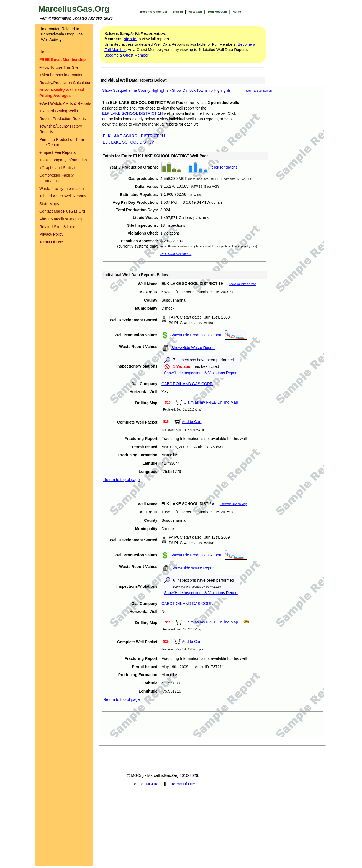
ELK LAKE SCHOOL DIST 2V (128, 142)
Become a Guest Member (126, 55)
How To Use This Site (59, 67)
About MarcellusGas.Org (61, 219)
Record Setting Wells (59, 111)
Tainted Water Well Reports (63, 196)
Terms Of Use (51, 242)
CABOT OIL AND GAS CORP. (187, 384)
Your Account (217, 12)
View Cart (195, 12)
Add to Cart (192, 422)
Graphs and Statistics (59, 168)
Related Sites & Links (58, 227)
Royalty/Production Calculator (65, 83)
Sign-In (178, 12)
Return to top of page (122, 480)
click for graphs (224, 167)
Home (237, 12)
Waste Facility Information (62, 189)
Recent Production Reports (63, 119)
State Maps (49, 204)
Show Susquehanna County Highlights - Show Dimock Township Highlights (166, 90)
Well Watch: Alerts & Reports (65, 103)
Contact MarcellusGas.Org (62, 211)
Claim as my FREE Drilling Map (211, 402)
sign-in (130, 39)
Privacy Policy (51, 234)
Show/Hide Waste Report (193, 348)
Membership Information (61, 75)
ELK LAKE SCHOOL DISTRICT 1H (133, 113)
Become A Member (154, 12)
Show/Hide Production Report (196, 335)
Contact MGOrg (145, 784)
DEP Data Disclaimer (176, 254)
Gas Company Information (63, 160)
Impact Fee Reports (57, 152)
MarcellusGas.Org (74, 9)
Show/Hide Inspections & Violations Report (201, 373)
